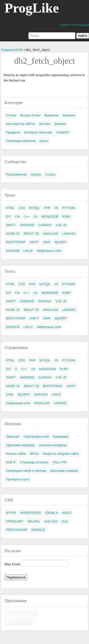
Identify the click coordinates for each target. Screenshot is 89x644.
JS (56, 208)
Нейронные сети (49, 251)
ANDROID (27, 225)
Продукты (13, 132)
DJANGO (45, 225)
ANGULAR (51, 234)
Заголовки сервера (64, 471)
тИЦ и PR (59, 462)
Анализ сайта (16, 454)
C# (36, 217)
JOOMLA (51, 513)
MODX (67, 513)
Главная (7, 50)
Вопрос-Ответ (30, 115)
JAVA (47, 242)
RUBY (67, 217)
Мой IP (11, 462)
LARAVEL (69, 234)
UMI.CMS (51, 521)
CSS (22, 208)
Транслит (13, 437)
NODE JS (13, 234)
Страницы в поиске (34, 462)
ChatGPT (63, 132)
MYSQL (34, 208)
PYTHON (69, 208)
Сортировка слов (36, 437)
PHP (19, 50)
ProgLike (32, 8)
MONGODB (50, 217)
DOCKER (13, 251)
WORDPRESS (31, 513)
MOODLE (38, 530)
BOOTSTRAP (16, 242)
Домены (60, 124)
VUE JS (61, 225)
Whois (34, 454)
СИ (17, 217)
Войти (65, 25)
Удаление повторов (20, 445)
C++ (27, 217)
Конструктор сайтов (20, 124)
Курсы (44, 141)
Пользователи (16, 174)
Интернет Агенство (38, 132)
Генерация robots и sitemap (26, 471)
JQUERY (61, 242)
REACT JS (31, 234)
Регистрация (80, 25)
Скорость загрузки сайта (61, 454)
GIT (9, 217)
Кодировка (61, 437)
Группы (36, 174)
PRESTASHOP (17, 530)
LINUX (28, 251)
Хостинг (45, 124)
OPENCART (15, 521)
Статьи (11, 115)
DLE (65, 521)
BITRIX (11, 513)
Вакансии (52, 115)
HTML (10, 208)
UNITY (34, 242)
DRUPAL (34, 521)
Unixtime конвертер (53, 445)
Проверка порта (18, 479)
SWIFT (11, 225)
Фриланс (69, 115)
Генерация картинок (21, 141)
